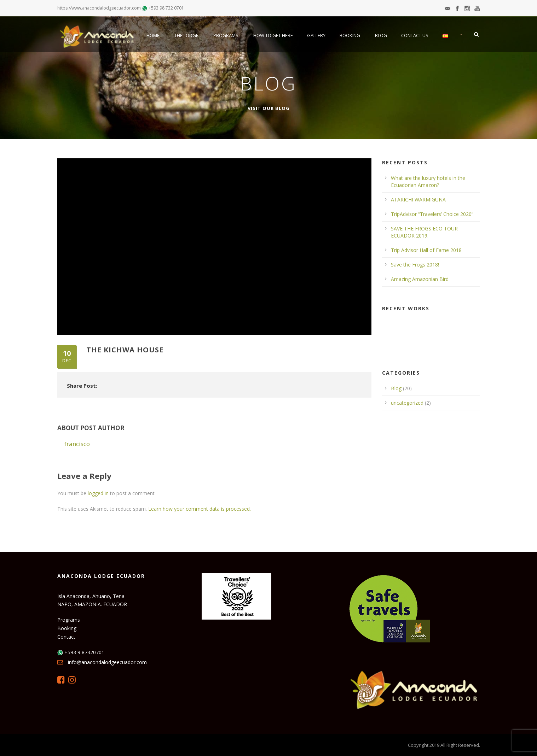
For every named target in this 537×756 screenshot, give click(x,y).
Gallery (316, 35)
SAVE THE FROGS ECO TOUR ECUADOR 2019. (424, 232)
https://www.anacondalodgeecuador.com (99, 8)
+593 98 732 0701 (166, 8)
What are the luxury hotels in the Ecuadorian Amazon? (428, 181)
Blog (381, 35)
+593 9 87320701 (84, 652)
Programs (226, 35)
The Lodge (186, 35)
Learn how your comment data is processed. (200, 509)
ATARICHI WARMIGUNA (418, 200)
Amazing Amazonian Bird (420, 279)
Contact (66, 637)
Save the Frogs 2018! (415, 265)
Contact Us (415, 35)
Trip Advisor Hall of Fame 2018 (426, 250)
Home (153, 35)
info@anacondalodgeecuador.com (107, 662)
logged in (98, 493)
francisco (77, 444)
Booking (350, 35)
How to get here (273, 35)
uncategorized (407, 403)
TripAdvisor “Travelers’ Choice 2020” (432, 214)
